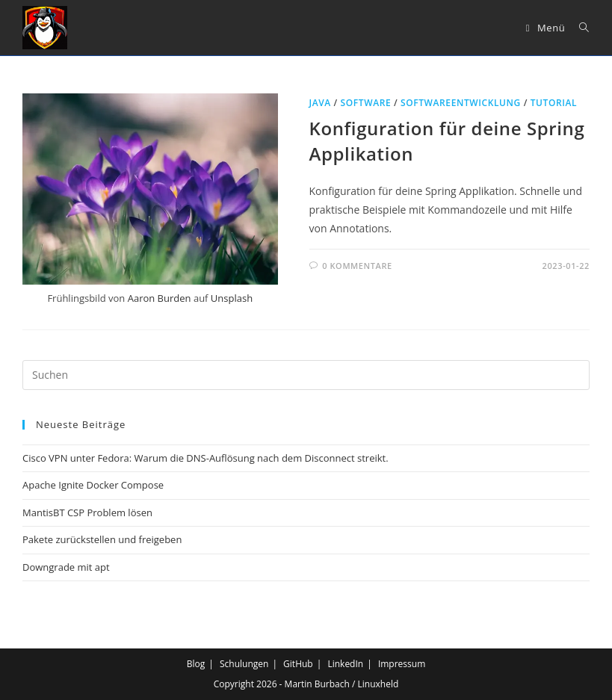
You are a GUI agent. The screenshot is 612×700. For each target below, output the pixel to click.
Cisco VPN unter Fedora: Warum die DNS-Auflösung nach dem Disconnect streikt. (205, 458)
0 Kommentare (357, 266)
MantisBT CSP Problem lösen (87, 512)
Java (320, 103)
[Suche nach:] (579, 28)
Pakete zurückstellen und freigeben (102, 539)
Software (366, 103)
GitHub (298, 664)
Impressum (402, 664)
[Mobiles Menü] (547, 28)
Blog (196, 664)
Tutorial (554, 103)
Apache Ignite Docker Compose (93, 485)
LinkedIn (345, 664)
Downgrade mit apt (66, 567)
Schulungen (244, 664)
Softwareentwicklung (461, 103)
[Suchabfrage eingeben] (306, 375)
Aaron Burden (160, 298)
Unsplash (232, 298)
